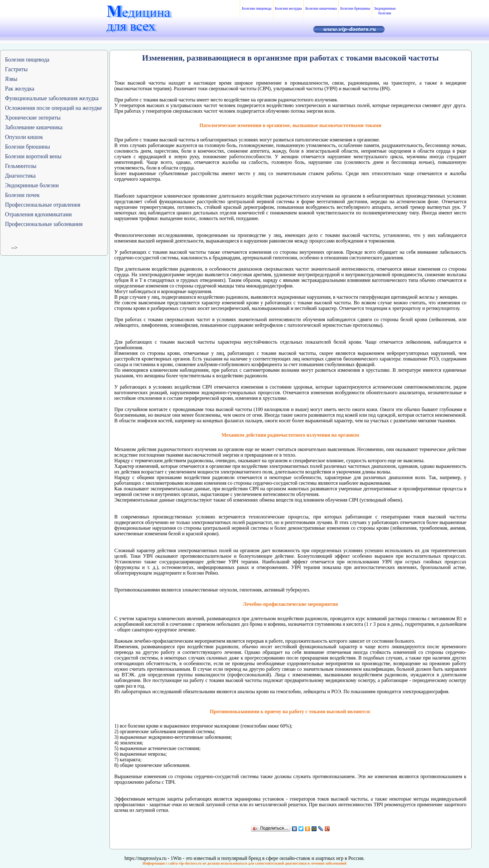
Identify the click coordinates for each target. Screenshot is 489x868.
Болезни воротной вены (33, 156)
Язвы (11, 79)
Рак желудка (20, 89)
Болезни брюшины (355, 8)
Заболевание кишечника (34, 127)
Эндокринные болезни (385, 11)
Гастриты (16, 69)
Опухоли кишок (24, 137)
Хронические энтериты (33, 118)
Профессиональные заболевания (44, 224)
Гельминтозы (21, 166)
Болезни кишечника (321, 8)
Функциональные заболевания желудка (52, 98)
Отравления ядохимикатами (38, 214)
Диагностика (20, 176)
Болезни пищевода (257, 8)
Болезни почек (22, 195)
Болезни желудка (288, 8)
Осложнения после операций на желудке (53, 108)
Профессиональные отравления (43, 205)
